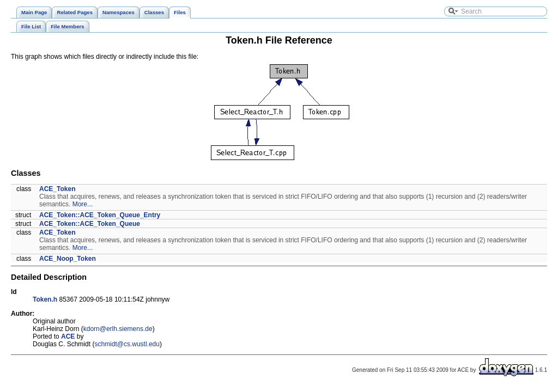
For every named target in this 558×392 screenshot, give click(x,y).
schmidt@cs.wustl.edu (127, 344)
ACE (68, 336)
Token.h (45, 299)
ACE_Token (57, 189)
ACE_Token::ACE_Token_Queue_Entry (100, 215)
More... (83, 204)
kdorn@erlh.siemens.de (118, 329)
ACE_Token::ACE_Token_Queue (90, 224)
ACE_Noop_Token (68, 259)
